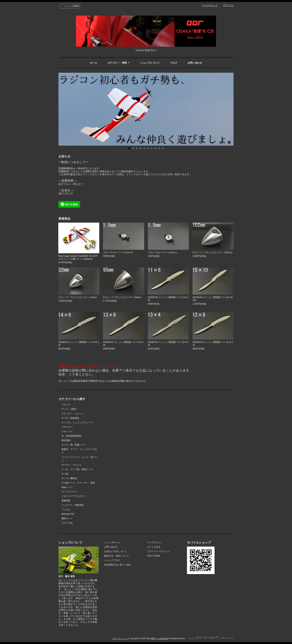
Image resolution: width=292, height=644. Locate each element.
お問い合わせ (195, 63)
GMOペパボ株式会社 (159, 639)
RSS (149, 556)
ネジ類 (65, 474)
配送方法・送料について (117, 556)
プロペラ (66, 405)
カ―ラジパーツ (69, 492)
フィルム (66, 510)
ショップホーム (112, 542)
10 (163, 148)
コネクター (67, 427)
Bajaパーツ (67, 487)
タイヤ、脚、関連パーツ (74, 445)
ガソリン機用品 (69, 478)
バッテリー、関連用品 (73, 505)
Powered (211, 639)
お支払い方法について (115, 551)
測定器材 (66, 440)
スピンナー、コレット (73, 414)
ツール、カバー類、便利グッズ (77, 469)
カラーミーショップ (121, 639)
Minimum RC (68, 514)
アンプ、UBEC (69, 409)
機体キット (67, 518)
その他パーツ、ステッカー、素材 (78, 483)
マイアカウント (210, 5)
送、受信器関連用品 (72, 436)
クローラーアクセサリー (74, 496)
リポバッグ (67, 431)
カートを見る (154, 547)
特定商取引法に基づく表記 (118, 565)
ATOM (157, 556)
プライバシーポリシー (158, 551)
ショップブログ (112, 560)
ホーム (94, 63)
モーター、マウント (72, 465)
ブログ (174, 63)
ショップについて (150, 63)
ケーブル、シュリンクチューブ (77, 423)
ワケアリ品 (67, 523)
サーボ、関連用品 (70, 418)
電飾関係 (66, 501)
